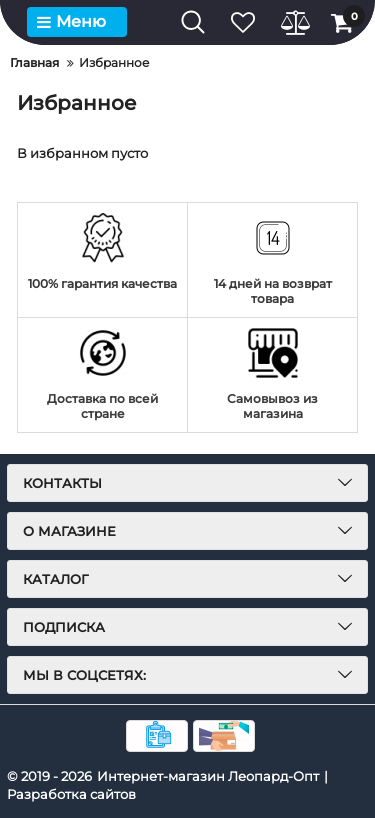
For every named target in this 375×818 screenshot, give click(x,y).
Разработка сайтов (71, 794)
